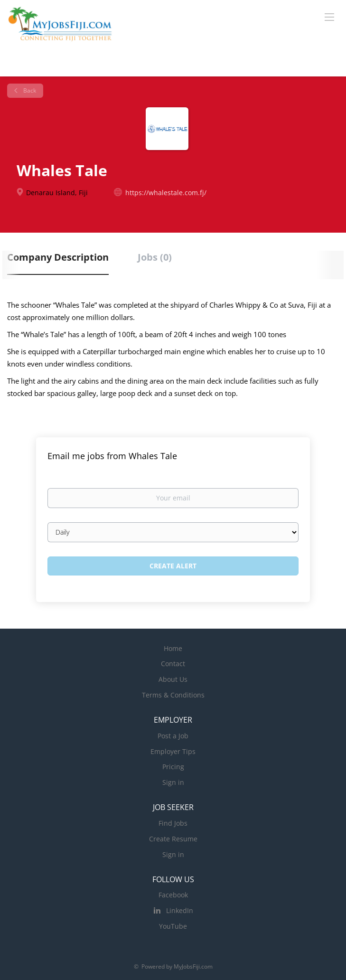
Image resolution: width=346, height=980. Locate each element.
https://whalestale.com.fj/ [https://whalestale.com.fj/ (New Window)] (166, 193)
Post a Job (173, 736)
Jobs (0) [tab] (155, 257)
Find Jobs (173, 823)
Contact (173, 664)
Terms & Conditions (173, 695)
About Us (173, 679)
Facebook (173, 895)
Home (173, 648)
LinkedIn (180, 910)
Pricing (173, 767)
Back (29, 90)
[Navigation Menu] (329, 17)
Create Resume (173, 839)
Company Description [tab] (58, 257)
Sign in (173, 782)
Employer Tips (173, 751)
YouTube (173, 926)
